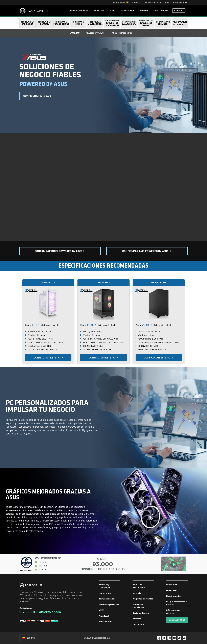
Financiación (161, 11)
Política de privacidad (109, 605)
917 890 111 (28, 612)
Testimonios (138, 624)
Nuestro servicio (174, 596)
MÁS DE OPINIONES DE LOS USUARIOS (103, 564)
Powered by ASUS (95, 33)
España (28, 638)
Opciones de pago (141, 613)
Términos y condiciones (105, 586)
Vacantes (137, 619)
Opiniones (144, 11)
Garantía (137, 593)
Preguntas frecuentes (143, 599)
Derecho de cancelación (138, 606)
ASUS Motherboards (122, 33)
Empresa (179, 11)
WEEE (101, 610)
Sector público (173, 585)
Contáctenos (105, 593)
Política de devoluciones (139, 586)
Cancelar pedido (177, 620)
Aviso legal (104, 616)
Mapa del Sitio (105, 621)
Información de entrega (173, 612)
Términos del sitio (107, 599)
